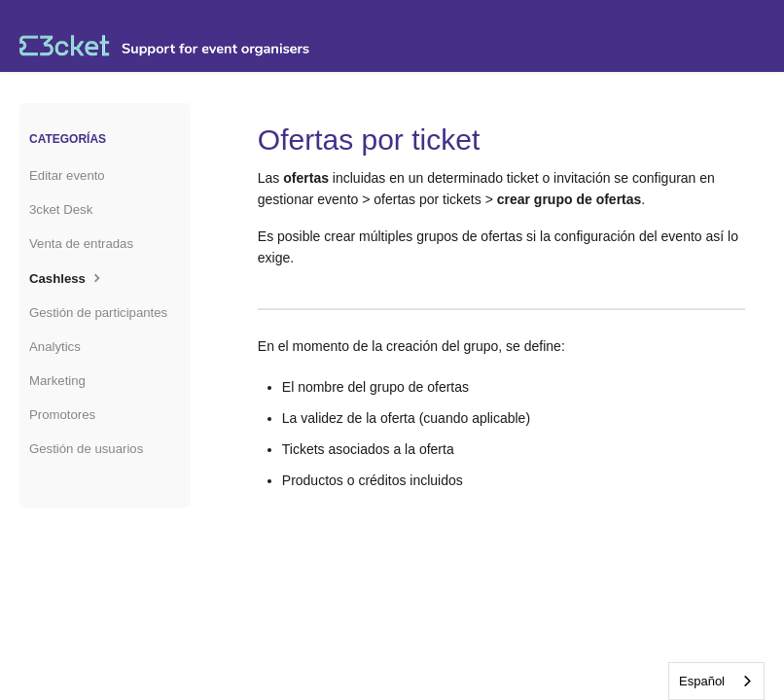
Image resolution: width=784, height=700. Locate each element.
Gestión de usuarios (86, 449)
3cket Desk (61, 210)
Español (702, 681)
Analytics (55, 347)
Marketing (57, 381)
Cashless (67, 277)
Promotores (62, 415)
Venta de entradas (81, 244)
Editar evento (67, 175)
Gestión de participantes (98, 313)
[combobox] (716, 681)
